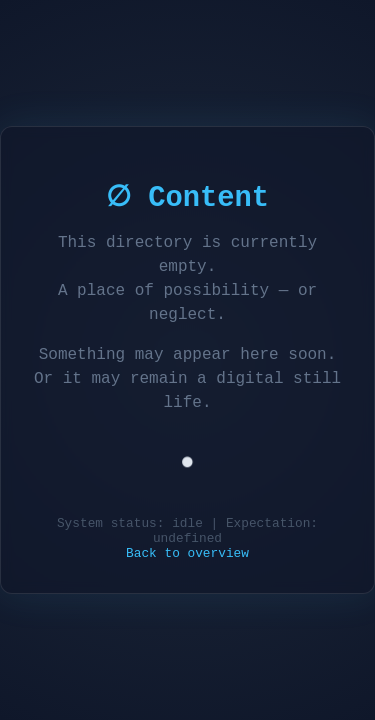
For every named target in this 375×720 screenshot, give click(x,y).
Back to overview (187, 555)
